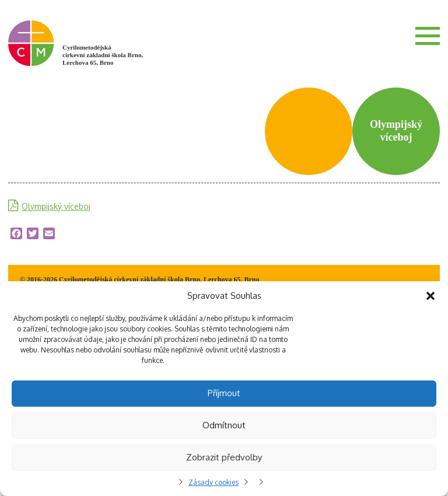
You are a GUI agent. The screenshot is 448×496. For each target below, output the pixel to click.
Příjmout (224, 393)
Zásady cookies (213, 482)
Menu (428, 36)
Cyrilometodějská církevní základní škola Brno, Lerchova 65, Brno (103, 55)
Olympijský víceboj (56, 206)
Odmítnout (224, 425)
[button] (430, 296)
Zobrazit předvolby (224, 457)
